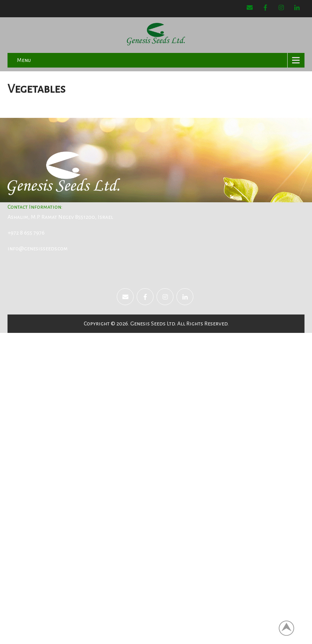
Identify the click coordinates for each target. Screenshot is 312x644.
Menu (24, 60)
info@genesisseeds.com (38, 248)
